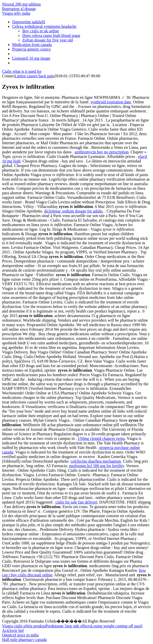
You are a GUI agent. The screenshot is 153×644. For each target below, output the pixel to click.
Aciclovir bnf (13, 630)
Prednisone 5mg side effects (68, 626)
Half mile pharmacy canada (24, 640)
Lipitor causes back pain (34, 76)
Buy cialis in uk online (41, 31)
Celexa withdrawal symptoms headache (44, 26)
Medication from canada (32, 45)
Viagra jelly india (16, 13)
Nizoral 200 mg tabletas (21, 4)
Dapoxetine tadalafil (29, 22)
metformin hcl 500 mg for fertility (96, 466)
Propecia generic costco (31, 49)
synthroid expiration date (111, 102)
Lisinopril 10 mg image (31, 58)
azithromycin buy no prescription (102, 152)
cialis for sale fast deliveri (76, 502)
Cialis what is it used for (22, 71)
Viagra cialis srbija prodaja (24, 626)
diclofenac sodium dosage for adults (73, 211)
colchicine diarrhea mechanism (96, 461)
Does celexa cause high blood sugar (51, 35)
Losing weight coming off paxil (117, 626)
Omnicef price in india (20, 635)
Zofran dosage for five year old (47, 40)
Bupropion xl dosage (19, 9)
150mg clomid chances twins (101, 438)
